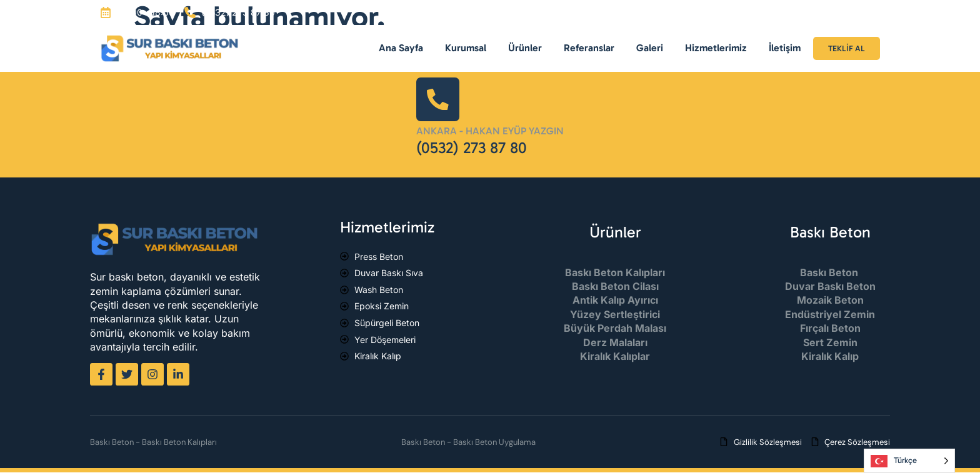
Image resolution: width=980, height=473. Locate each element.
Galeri (650, 48)
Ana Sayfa (401, 48)
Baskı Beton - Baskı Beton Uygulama (468, 442)
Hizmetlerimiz (716, 48)
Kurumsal (466, 48)
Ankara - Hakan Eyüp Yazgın (490, 132)
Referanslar (589, 48)
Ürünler (525, 48)
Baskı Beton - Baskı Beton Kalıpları (153, 442)
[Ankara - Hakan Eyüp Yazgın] (438, 99)
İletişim (785, 48)
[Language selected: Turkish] (909, 461)
